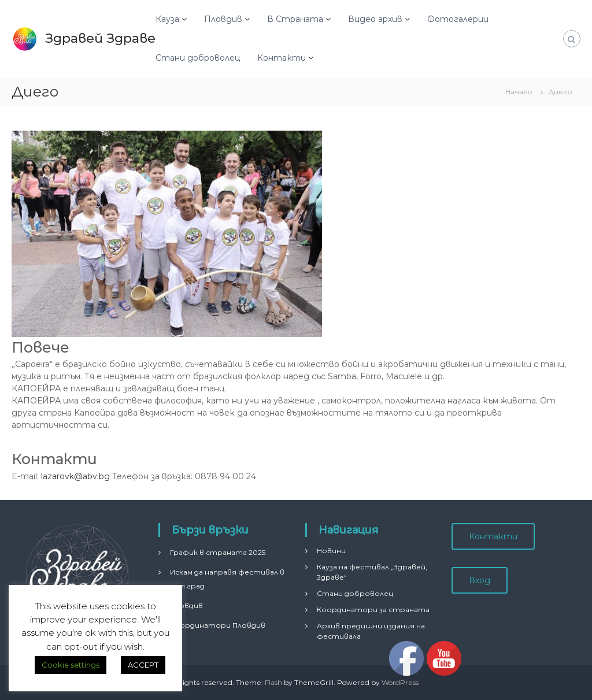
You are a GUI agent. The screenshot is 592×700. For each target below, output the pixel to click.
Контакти (282, 58)
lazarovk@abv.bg (75, 476)
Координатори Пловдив (218, 625)
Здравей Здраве (100, 38)
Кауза (167, 19)
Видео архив (375, 19)
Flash (273, 682)
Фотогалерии (458, 19)
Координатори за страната (373, 610)
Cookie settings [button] (71, 665)
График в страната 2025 (218, 552)
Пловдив (223, 19)
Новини (331, 551)
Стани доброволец (198, 58)
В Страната (295, 19)
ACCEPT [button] (143, 665)
